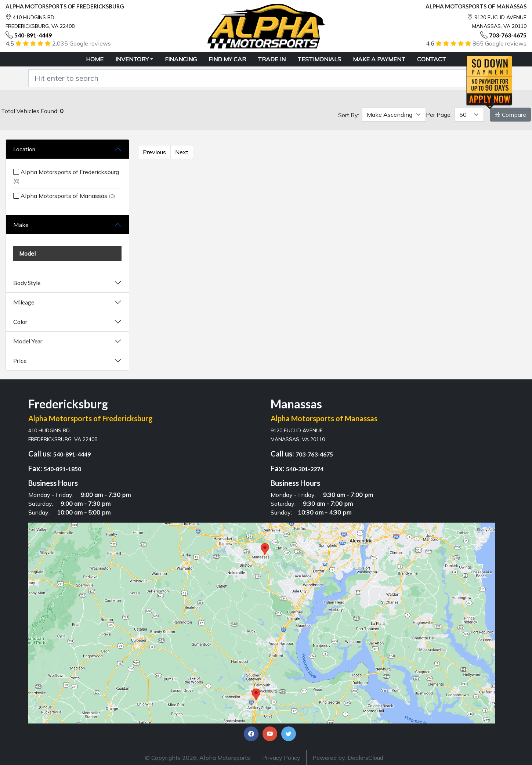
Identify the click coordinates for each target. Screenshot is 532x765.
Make (21, 225)
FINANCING (181, 59)
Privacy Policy (281, 758)
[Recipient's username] (257, 78)
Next (182, 152)
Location (24, 149)
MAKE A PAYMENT (379, 59)
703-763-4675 (508, 35)
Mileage (24, 302)
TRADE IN (272, 59)
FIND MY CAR (227, 59)
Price (20, 360)
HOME (95, 59)
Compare (510, 115)
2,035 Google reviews (82, 43)
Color (20, 322)
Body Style (27, 283)
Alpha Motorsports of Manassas (64, 196)
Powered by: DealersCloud (348, 758)
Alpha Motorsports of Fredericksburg (66, 176)
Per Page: (439, 115)
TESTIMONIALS (319, 59)
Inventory (132, 59)
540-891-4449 (33, 35)
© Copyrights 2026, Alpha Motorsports (197, 758)
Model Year (28, 341)
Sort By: (349, 115)
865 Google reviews (500, 43)
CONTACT (432, 59)
